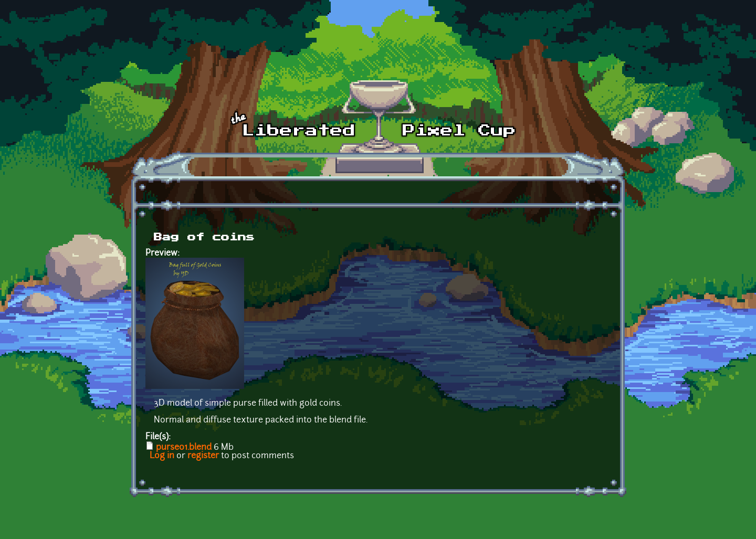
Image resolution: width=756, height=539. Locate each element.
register (203, 456)
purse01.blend (184, 448)
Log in (162, 456)
